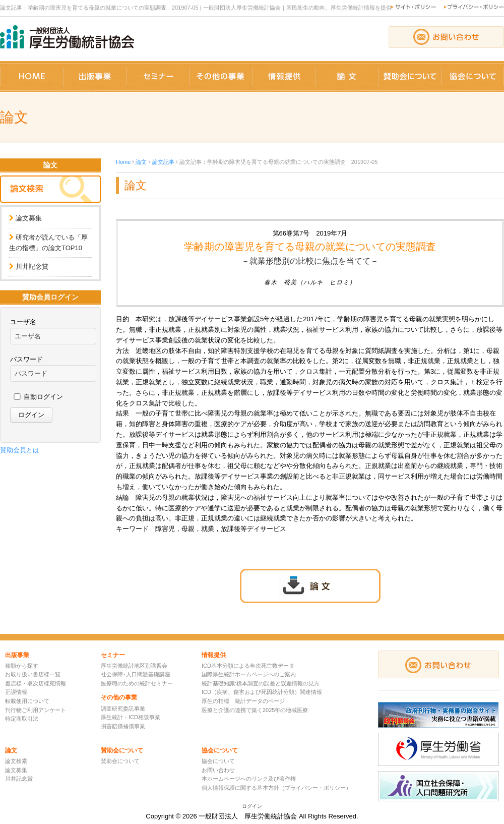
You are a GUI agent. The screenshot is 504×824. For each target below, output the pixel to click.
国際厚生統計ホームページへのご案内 (249, 674)
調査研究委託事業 (123, 709)
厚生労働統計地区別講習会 (134, 666)
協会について (218, 761)
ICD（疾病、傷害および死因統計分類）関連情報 (262, 692)
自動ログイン (43, 397)
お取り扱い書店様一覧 (33, 674)
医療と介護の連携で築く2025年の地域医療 (255, 710)
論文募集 (29, 218)
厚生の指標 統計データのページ (243, 701)
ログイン (252, 806)
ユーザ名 (23, 322)
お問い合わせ (218, 770)
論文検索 (16, 761)
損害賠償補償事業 (123, 726)
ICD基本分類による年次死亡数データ (248, 666)
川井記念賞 (32, 267)
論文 (141, 162)
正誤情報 (16, 692)
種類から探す (22, 666)
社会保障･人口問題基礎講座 (136, 674)
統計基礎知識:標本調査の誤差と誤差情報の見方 (261, 683)
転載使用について (27, 701)
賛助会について (120, 761)
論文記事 (163, 162)
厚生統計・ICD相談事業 (131, 717)
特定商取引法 (22, 719)
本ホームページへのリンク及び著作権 (249, 779)
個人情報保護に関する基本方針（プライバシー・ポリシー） (276, 788)
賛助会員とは (20, 450)
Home (123, 162)
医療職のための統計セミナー (137, 683)
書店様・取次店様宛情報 (36, 683)
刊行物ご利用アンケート (36, 710)
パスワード (26, 359)
